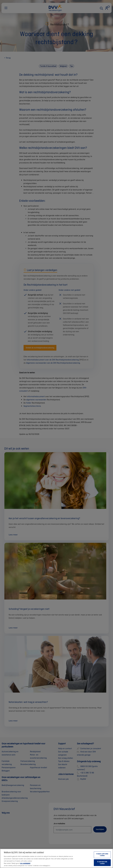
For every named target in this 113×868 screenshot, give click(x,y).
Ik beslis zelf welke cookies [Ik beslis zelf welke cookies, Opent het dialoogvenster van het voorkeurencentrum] (102, 856)
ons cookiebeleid (25, 865)
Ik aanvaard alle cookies (102, 865)
